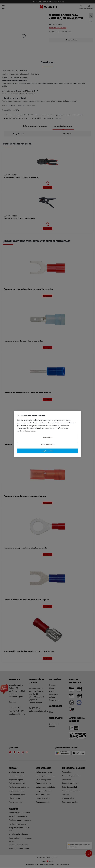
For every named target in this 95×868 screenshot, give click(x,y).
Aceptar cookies (47, 451)
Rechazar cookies (48, 444)
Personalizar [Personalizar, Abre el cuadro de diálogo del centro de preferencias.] (47, 437)
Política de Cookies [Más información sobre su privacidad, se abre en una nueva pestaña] (29, 431)
